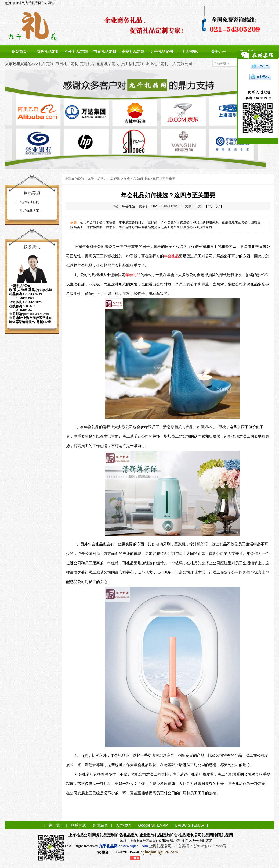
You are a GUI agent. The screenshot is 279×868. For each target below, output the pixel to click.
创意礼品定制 (133, 52)
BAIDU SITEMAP (190, 825)
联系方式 (78, 825)
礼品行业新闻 (30, 202)
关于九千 (219, 52)
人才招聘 (123, 825)
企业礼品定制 (76, 52)
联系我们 (32, 247)
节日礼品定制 (105, 52)
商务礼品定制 (48, 52)
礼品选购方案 (30, 211)
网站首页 (19, 52)
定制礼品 (88, 64)
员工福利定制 (132, 64)
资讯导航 (32, 193)
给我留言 (101, 825)
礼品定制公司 (181, 64)
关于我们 (56, 825)
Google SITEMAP (153, 825)
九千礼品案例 (162, 52)
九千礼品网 (96, 179)
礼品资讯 (190, 52)
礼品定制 (46, 64)
